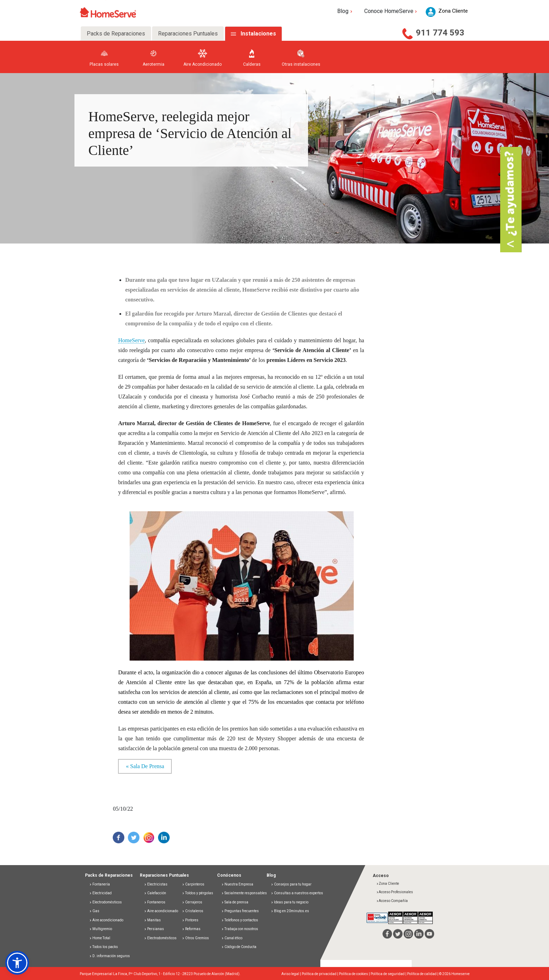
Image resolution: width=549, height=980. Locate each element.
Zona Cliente (388, 884)
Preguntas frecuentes (240, 911)
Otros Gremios (195, 938)
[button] (17, 963)
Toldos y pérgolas (198, 893)
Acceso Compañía (392, 901)
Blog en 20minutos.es (290, 911)
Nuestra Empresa (237, 884)
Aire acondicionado (106, 920)
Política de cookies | (355, 974)
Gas (94, 911)
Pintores (190, 920)
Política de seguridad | (389, 974)
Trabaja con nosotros (240, 929)
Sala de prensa (235, 902)
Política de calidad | (423, 974)
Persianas (154, 929)
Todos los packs (104, 947)
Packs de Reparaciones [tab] (116, 34)
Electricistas (156, 884)
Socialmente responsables (244, 893)
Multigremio (101, 929)
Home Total (100, 938)
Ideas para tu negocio (290, 902)
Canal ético (232, 938)
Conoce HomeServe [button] (391, 11)
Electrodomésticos (106, 902)
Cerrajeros (192, 902)
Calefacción (155, 893)
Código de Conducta (239, 947)
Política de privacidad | (320, 974)
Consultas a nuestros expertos (297, 893)
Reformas (191, 929)
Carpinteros (193, 884)
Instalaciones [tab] (258, 34)
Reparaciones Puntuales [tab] (188, 34)
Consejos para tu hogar (291, 884)
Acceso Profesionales (395, 892)
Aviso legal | (292, 974)
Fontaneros (155, 902)
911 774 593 (440, 33)
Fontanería (100, 884)
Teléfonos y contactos (240, 920)
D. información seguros (110, 956)
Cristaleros (193, 911)
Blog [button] (345, 11)
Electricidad (100, 893)
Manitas (152, 920)
